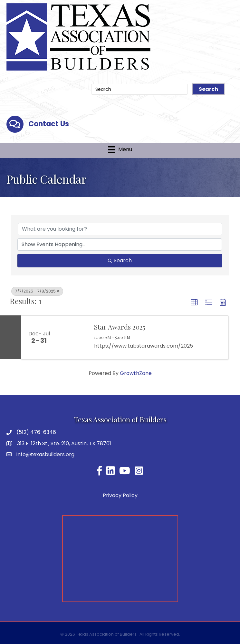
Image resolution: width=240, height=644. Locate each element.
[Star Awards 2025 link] (72, 337)
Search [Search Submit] (120, 260)
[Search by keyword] (120, 229)
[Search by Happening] (120, 245)
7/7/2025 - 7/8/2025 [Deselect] (37, 291)
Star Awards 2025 (120, 327)
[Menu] (120, 149)
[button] (194, 303)
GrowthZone (136, 373)
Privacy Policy (120, 495)
